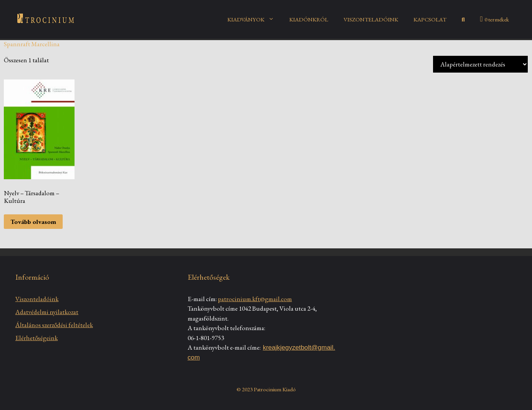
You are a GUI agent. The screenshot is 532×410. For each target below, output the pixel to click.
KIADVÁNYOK (255, 19)
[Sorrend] (480, 64)
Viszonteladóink (37, 299)
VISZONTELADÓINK (371, 19)
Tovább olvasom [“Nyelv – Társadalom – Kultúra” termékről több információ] (33, 222)
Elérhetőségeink (36, 338)
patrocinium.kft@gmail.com (255, 299)
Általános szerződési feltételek (54, 325)
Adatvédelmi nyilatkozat (47, 312)
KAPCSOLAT (430, 19)
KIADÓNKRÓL (309, 19)
